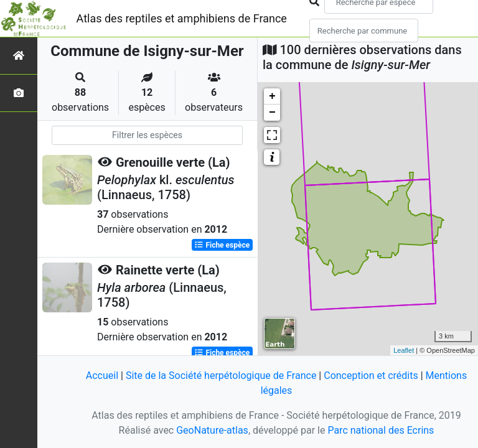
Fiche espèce (222, 245)
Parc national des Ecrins (381, 430)
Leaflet (404, 350)
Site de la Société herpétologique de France (221, 376)
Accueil (102, 376)
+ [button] (272, 96)
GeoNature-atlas (212, 430)
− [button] (272, 113)
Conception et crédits (371, 376)
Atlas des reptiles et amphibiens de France (182, 18)
